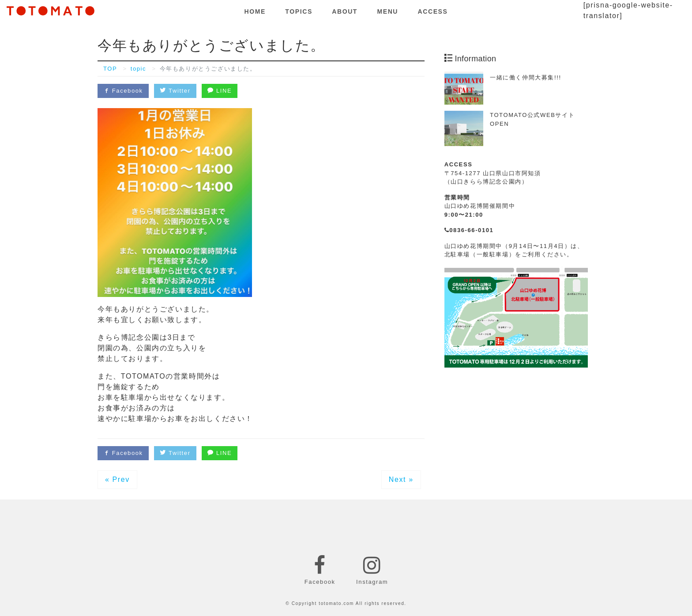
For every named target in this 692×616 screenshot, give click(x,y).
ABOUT (345, 11)
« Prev (117, 479)
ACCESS (433, 11)
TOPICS (299, 11)
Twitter (175, 91)
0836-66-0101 (469, 230)
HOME (255, 11)
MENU (387, 11)
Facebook (123, 91)
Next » (401, 479)
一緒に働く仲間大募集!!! (526, 77)
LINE (220, 91)
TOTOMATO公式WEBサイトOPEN (532, 119)
